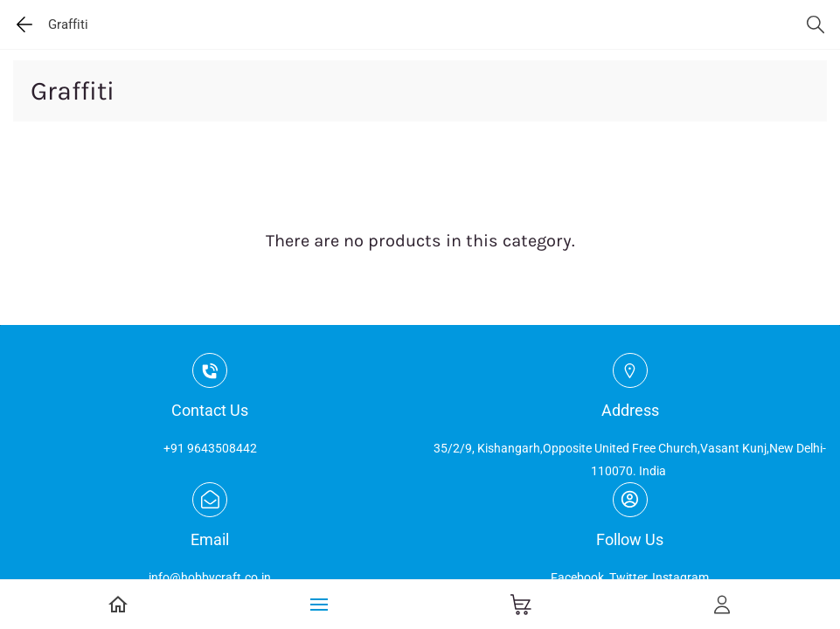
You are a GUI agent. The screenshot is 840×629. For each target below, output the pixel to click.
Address (630, 410)
